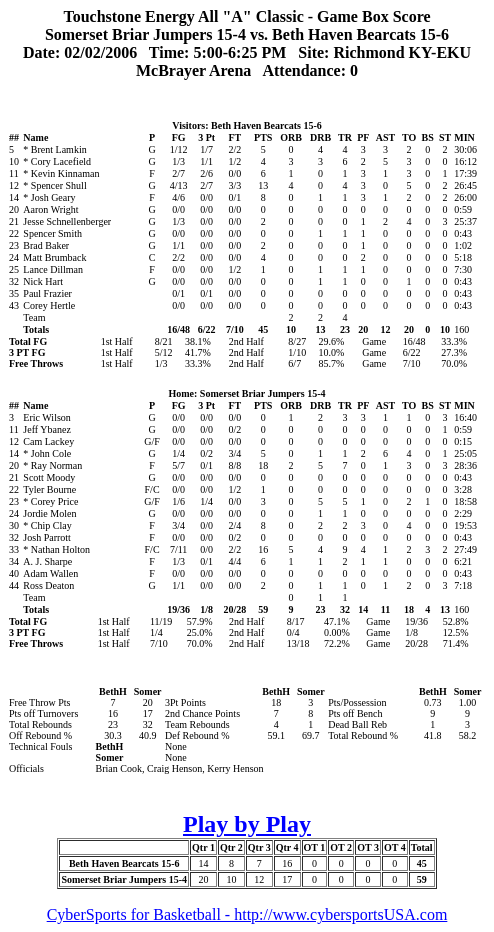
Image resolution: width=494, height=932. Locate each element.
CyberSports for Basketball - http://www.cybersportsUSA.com (247, 914)
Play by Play (247, 824)
